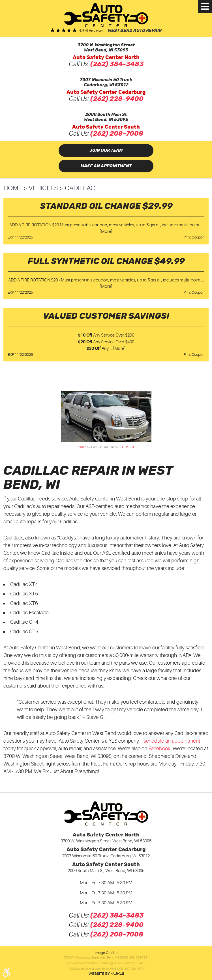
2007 (82, 447)
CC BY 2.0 (127, 447)
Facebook (159, 749)
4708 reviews (91, 31)
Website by (106, 974)
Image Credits (106, 953)
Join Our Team (106, 150)
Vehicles (43, 188)
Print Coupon (194, 237)
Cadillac (80, 188)
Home (13, 188)
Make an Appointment (106, 166)
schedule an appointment (172, 741)
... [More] (117, 349)
